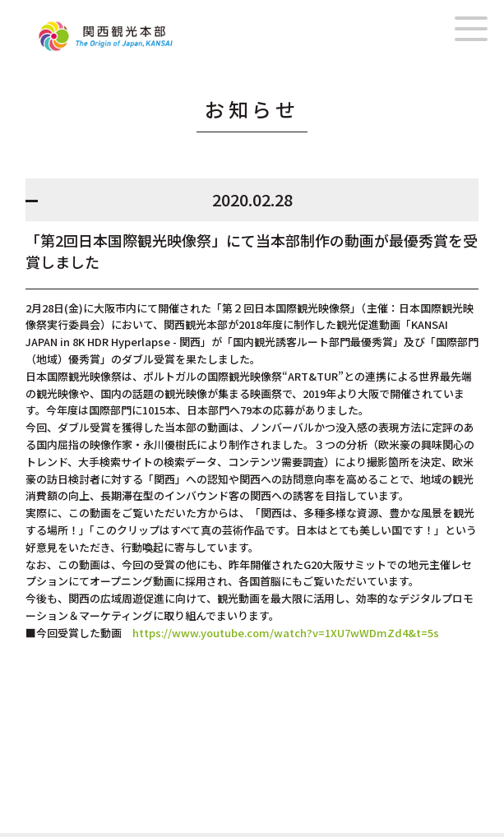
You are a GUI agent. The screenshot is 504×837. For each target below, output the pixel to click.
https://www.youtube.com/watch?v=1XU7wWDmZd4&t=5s (280, 633)
